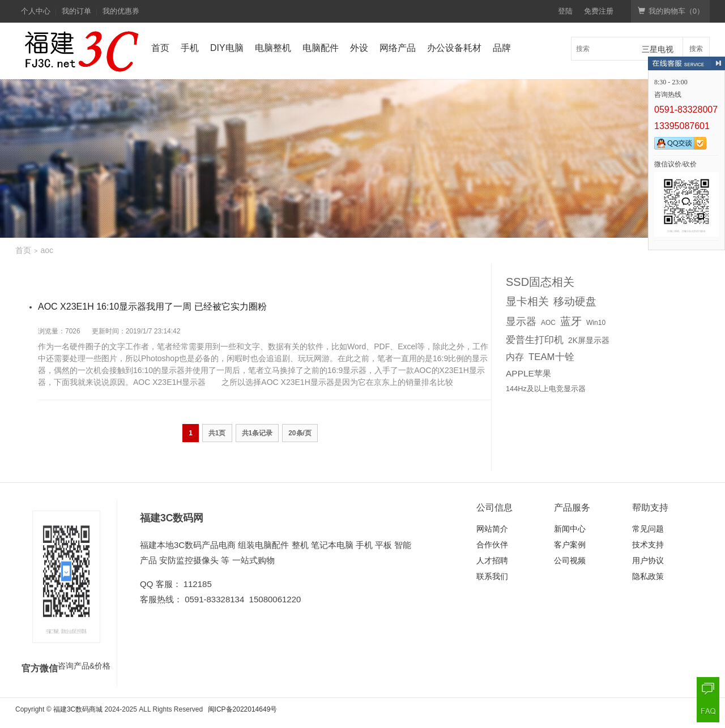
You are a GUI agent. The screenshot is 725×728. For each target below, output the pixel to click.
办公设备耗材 (454, 48)
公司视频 (570, 560)
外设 (359, 48)
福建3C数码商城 (78, 709)
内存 (515, 357)
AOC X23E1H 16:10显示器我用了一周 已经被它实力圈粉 (152, 307)
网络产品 (398, 48)
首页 (160, 48)
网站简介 (492, 529)
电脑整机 (273, 48)
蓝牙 (571, 321)
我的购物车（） (671, 11)
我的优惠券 (121, 11)
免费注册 (599, 11)
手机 (190, 48)
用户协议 (648, 560)
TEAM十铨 (551, 357)
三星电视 (658, 49)
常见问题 (648, 529)
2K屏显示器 (589, 341)
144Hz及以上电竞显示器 (546, 389)
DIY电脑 (227, 48)
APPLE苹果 (528, 373)
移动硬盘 (575, 301)
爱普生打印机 (535, 340)
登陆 (565, 11)
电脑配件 (321, 48)
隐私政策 (648, 576)
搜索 (696, 49)
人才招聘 (492, 560)
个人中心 (36, 11)
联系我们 (492, 576)
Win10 (596, 323)
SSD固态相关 (540, 282)
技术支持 (648, 545)
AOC (548, 323)
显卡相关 (527, 301)
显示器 (521, 322)
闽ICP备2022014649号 (243, 709)
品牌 (502, 48)
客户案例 (570, 545)
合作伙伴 (492, 545)
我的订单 (76, 11)
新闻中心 (570, 529)
